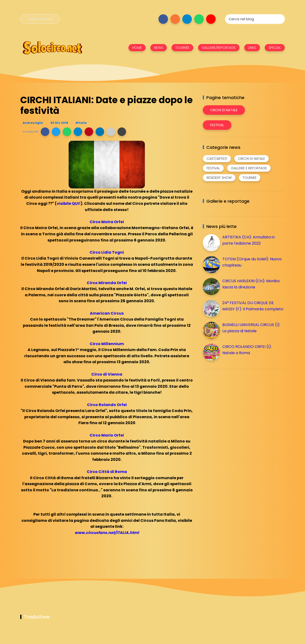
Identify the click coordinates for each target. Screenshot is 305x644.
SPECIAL (275, 48)
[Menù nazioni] (40, 19)
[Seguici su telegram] (187, 19)
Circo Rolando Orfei (107, 405)
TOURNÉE (182, 48)
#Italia (81, 123)
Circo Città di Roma (107, 472)
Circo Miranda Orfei (107, 283)
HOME (137, 48)
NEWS (159, 48)
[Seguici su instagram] (175, 19)
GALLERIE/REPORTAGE (219, 48)
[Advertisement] (239, 406)
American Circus (107, 313)
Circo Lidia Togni (107, 252)
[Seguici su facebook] (163, 19)
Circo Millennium (107, 344)
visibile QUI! (69, 204)
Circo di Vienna (107, 374)
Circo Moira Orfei (107, 222)
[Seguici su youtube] (211, 19)
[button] (45, 132)
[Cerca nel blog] (255, 19)
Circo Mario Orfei (107, 435)
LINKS (252, 48)
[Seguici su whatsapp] (199, 19)
